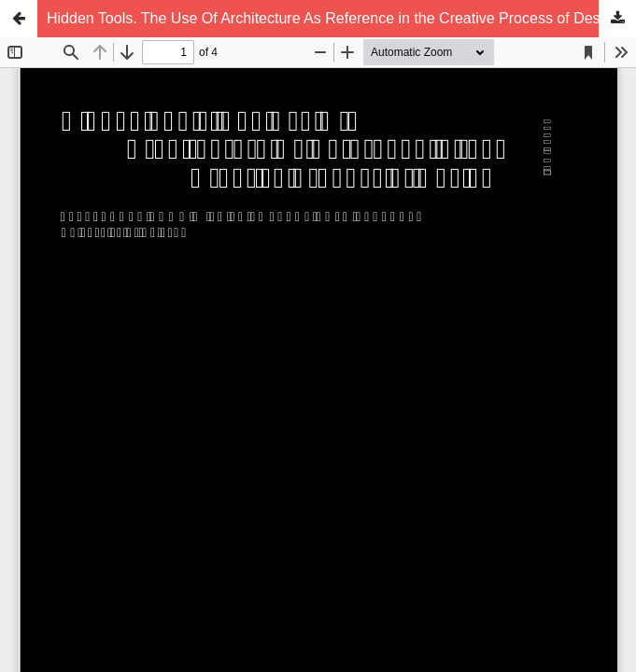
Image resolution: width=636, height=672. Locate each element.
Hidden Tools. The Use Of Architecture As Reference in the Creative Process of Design (333, 18)
